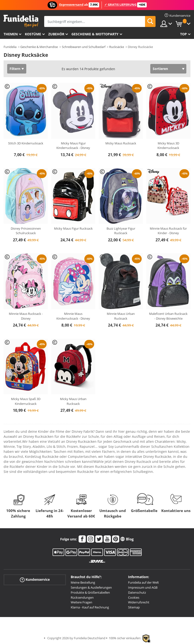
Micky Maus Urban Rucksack (73, 401)
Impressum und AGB (143, 587)
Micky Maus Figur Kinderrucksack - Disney (73, 146)
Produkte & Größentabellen (90, 592)
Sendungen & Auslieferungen (91, 587)
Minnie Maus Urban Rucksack (121, 316)
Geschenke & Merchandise (39, 47)
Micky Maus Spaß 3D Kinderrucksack (26, 401)
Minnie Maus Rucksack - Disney (26, 316)
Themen (11, 34)
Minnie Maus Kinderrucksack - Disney (73, 316)
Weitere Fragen (81, 602)
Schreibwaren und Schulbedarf (84, 47)
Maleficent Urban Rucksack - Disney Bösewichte (168, 316)
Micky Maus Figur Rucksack (73, 228)
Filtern (15, 69)
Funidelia (10, 47)
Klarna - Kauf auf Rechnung (90, 607)
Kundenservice (35, 580)
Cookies (134, 597)
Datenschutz (137, 592)
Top (183, 34)
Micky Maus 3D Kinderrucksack (168, 146)
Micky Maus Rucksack (121, 143)
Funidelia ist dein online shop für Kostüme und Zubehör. (21, 21)
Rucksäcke (117, 47)
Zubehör (56, 34)
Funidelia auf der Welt (143, 582)
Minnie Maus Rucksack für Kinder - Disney (168, 231)
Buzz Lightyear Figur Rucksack (121, 231)
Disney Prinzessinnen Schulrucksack (26, 231)
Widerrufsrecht (139, 602)
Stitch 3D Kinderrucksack (26, 143)
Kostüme (33, 34)
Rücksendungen (82, 597)
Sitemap (134, 607)
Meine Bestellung (83, 582)
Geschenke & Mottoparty (95, 34)
